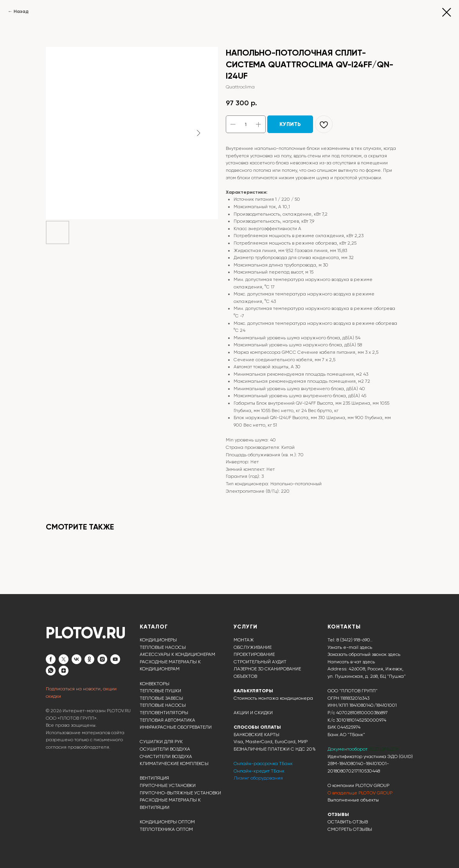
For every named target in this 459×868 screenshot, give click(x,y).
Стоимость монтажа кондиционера (273, 698)
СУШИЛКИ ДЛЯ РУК (161, 742)
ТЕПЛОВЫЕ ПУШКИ (160, 691)
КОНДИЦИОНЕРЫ (158, 640)
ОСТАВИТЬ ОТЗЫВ (348, 822)
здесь (369, 662)
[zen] (64, 671)
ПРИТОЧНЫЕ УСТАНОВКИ (168, 785)
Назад (21, 11)
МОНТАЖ (244, 640)
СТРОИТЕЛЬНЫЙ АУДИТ (260, 662)
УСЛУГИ (246, 627)
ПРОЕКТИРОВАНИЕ (254, 654)
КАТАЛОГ (154, 627)
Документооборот (348, 749)
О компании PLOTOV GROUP (358, 785)
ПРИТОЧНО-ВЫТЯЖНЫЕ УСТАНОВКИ (180, 793)
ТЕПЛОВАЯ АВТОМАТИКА (167, 720)
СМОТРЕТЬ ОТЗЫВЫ (350, 829)
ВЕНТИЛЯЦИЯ (154, 778)
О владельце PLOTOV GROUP (360, 793)
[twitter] (64, 659)
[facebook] (51, 659)
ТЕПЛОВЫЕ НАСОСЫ (163, 647)
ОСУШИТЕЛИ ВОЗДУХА (165, 749)
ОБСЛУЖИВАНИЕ (253, 647)
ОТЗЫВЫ (338, 814)
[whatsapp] (51, 671)
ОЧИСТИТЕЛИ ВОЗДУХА (166, 756)
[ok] (89, 659)
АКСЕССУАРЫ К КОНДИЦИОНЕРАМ (177, 654)
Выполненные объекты (353, 800)
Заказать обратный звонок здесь (364, 654)
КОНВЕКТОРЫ (155, 684)
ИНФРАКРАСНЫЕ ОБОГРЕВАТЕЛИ (176, 727)
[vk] (76, 659)
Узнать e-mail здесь (350, 647)
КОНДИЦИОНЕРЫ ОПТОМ (167, 822)
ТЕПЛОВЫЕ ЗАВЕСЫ (161, 698)
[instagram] (102, 659)
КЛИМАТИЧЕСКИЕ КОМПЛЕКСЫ (174, 764)
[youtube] (115, 659)
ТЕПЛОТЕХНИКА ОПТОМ (166, 829)
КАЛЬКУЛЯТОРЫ (253, 691)
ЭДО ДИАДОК (384, 749)
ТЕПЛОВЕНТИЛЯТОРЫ (164, 713)
